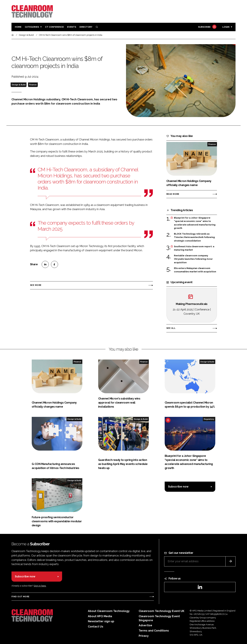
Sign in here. (40, 586)
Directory (86, 27)
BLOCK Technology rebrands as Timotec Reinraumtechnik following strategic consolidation (194, 237)
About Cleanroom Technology (109, 611)
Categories (32, 27)
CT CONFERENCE (54, 27)
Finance (33, 85)
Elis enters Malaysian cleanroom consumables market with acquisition (195, 270)
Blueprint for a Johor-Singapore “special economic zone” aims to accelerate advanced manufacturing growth (195, 223)
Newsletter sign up (101, 621)
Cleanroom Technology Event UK (162, 611)
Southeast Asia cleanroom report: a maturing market (194, 248)
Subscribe (207, 27)
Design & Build (19, 85)
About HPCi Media (100, 616)
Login (226, 27)
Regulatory (209, 419)
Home (18, 27)
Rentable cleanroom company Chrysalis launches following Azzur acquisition (193, 259)
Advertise (145, 625)
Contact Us (96, 627)
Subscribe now (178, 487)
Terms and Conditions (154, 631)
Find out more (20, 597)
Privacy (144, 636)
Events (72, 27)
